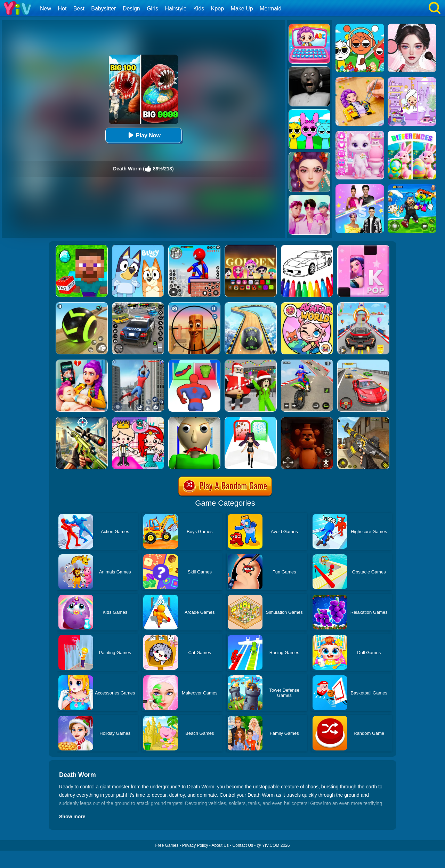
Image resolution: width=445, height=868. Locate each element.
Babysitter (103, 9)
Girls (152, 9)
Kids (199, 9)
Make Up (242, 9)
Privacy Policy (195, 845)
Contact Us (243, 845)
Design (131, 9)
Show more (72, 817)
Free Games (167, 845)
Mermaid (270, 9)
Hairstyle (176, 9)
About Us (220, 845)
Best (79, 9)
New (46, 9)
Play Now (143, 135)
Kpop (217, 9)
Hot (62, 9)
